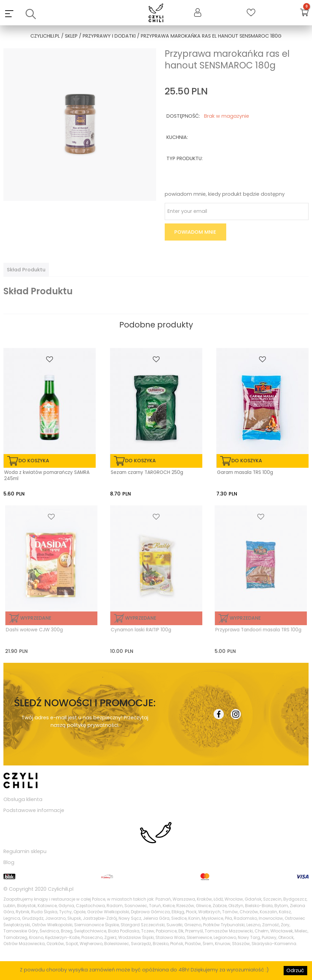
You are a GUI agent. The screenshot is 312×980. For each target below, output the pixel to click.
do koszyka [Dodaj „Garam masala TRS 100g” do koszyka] (247, 461)
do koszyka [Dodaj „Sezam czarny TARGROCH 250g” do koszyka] (140, 461)
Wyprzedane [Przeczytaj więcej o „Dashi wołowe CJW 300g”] (36, 618)
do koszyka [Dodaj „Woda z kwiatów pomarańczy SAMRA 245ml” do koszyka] (34, 461)
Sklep (71, 36)
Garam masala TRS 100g (245, 473)
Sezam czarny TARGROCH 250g (147, 473)
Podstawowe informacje (34, 810)
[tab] (26, 270)
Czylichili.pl (61, 889)
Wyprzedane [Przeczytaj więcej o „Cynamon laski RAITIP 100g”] (141, 618)
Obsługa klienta (23, 799)
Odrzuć (295, 970)
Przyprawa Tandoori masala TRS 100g (258, 630)
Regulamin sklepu (25, 851)
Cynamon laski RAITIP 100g (141, 630)
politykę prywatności (93, 725)
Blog (9, 862)
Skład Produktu (26, 270)
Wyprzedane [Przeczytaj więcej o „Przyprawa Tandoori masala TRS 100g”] (245, 618)
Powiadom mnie (195, 232)
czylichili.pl (45, 36)
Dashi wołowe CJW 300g (34, 630)
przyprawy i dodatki (109, 36)
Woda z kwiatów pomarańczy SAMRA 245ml (47, 476)
